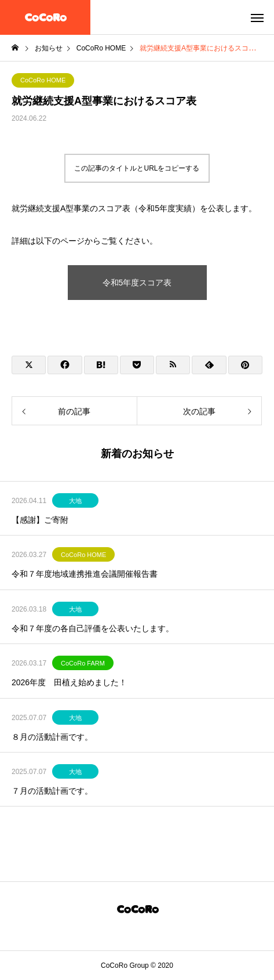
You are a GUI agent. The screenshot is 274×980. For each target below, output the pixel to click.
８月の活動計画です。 (52, 737)
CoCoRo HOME (43, 80)
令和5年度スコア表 (137, 283)
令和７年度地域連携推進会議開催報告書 (85, 574)
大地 (75, 501)
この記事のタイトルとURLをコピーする (137, 168)
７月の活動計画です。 (52, 791)
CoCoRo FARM (83, 663)
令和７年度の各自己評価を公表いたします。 (93, 628)
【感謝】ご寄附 (40, 520)
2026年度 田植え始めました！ (69, 682)
